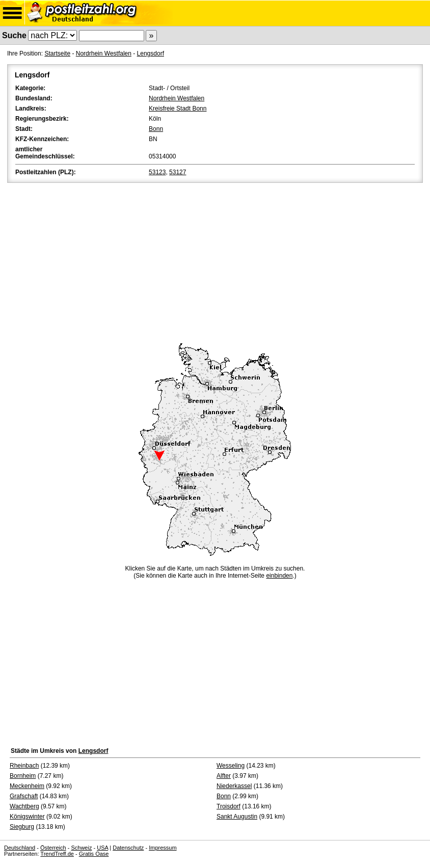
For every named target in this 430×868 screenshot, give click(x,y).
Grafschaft (24, 796)
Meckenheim (27, 786)
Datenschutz (128, 848)
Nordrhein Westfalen (104, 53)
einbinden (279, 576)
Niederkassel (234, 786)
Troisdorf (229, 806)
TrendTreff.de (57, 854)
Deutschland (20, 848)
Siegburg (22, 827)
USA (102, 848)
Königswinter (27, 817)
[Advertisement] (215, 261)
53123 (157, 172)
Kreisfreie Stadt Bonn (178, 108)
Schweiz (81, 848)
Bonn (156, 129)
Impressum (163, 848)
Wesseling (231, 766)
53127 (178, 172)
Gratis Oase (94, 854)
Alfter (224, 776)
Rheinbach (24, 766)
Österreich (53, 848)
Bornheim (23, 776)
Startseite (57, 53)
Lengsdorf (151, 53)
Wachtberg (24, 806)
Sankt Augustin (237, 817)
